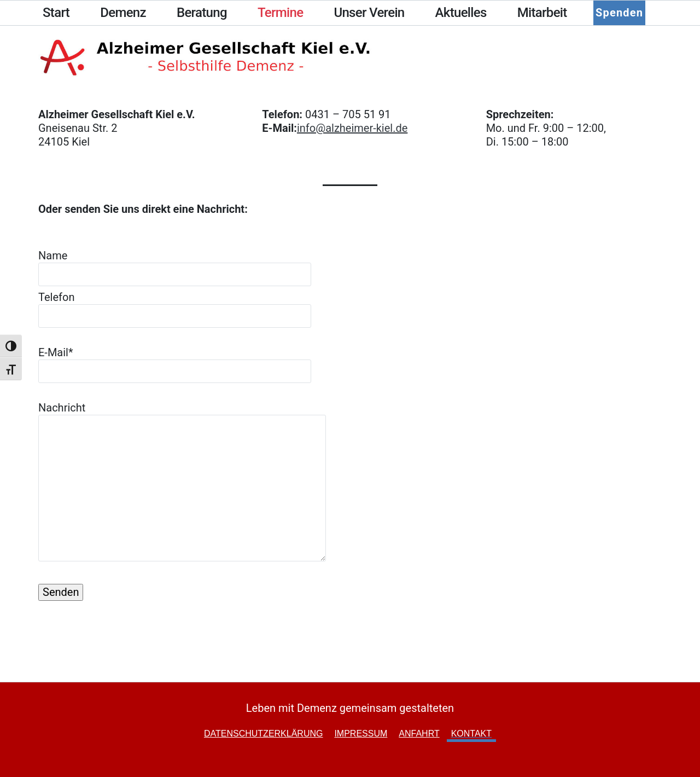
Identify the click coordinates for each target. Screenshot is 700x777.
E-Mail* (175, 362)
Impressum (361, 733)
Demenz (123, 13)
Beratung (202, 13)
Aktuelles (461, 13)
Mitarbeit (542, 13)
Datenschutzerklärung (264, 733)
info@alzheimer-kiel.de (352, 128)
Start (56, 13)
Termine (280, 13)
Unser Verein (369, 13)
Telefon (175, 306)
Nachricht (182, 483)
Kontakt (471, 733)
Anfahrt (419, 733)
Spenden (618, 13)
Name (175, 265)
